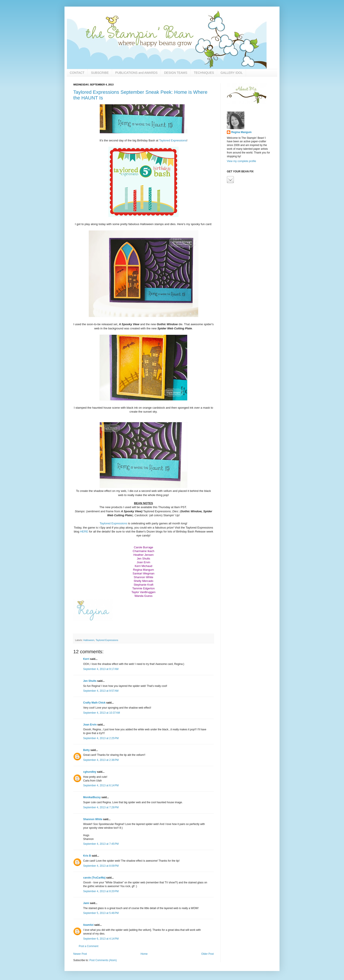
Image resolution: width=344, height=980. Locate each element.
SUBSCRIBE (100, 73)
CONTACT (77, 73)
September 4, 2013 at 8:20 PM (101, 891)
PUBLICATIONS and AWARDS (136, 73)
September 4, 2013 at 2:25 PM (101, 738)
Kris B (87, 856)
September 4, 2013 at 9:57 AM (101, 691)
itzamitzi (88, 925)
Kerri (86, 659)
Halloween (89, 640)
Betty (86, 750)
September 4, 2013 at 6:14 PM (101, 785)
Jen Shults (90, 681)
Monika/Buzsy (92, 797)
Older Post (207, 954)
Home (144, 954)
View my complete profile (241, 161)
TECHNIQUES (204, 73)
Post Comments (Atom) (103, 960)
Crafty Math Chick (94, 703)
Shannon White (93, 819)
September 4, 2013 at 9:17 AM (101, 669)
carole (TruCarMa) (94, 878)
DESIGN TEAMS (176, 73)
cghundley (90, 772)
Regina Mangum (241, 132)
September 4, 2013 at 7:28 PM (101, 807)
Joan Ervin (90, 725)
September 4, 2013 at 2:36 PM (101, 760)
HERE (84, 532)
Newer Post (80, 954)
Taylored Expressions (173, 140)
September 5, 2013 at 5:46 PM (101, 913)
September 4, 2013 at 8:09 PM (101, 866)
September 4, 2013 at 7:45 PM (101, 844)
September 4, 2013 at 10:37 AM (102, 713)
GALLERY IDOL (232, 73)
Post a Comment (89, 946)
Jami (86, 903)
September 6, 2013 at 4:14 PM (101, 939)
